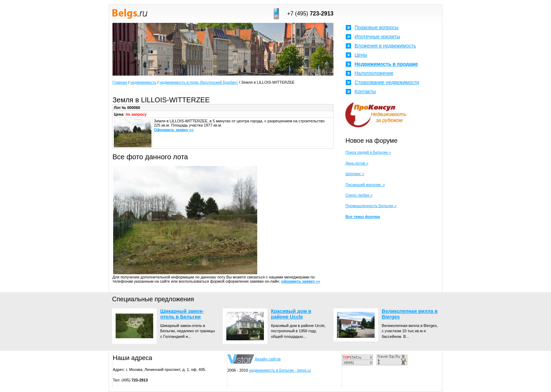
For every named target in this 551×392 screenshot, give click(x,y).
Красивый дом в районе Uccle (291, 314)
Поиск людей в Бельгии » (368, 152)
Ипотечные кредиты (377, 37)
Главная (120, 82)
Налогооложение (374, 73)
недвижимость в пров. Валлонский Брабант (199, 82)
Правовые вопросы (377, 27)
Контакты (365, 91)
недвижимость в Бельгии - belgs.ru (280, 370)
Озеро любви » (359, 195)
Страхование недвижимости (387, 82)
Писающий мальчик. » (365, 185)
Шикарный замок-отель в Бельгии (182, 314)
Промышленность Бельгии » (371, 206)
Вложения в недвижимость (385, 46)
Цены (361, 55)
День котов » (357, 163)
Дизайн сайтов (268, 359)
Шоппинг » (355, 174)
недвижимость (143, 82)
